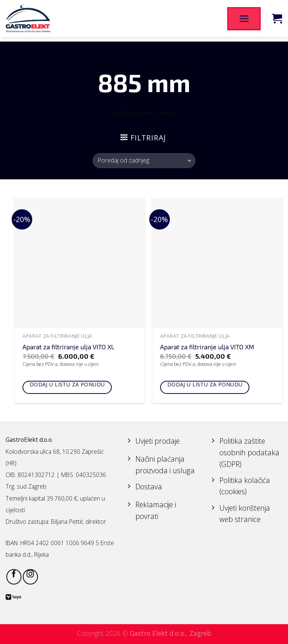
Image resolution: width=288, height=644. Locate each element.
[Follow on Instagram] (30, 577)
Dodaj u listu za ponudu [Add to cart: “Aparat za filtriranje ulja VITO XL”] (67, 384)
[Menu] (244, 18)
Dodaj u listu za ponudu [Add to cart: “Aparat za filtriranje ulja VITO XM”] (205, 384)
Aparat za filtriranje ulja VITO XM (207, 347)
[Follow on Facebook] (14, 577)
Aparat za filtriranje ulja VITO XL (68, 347)
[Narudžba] (144, 161)
